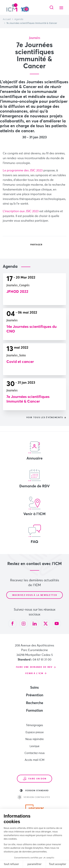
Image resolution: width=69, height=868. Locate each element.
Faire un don (34, 779)
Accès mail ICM (34, 760)
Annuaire (34, 451)
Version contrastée (34, 797)
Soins (34, 688)
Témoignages (34, 725)
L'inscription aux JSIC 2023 (21, 216)
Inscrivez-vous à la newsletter (35, 595)
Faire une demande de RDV (34, 667)
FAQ (35, 534)
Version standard (34, 790)
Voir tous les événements (45, 417)
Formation (34, 711)
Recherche (35, 703)
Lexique (34, 746)
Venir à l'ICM (34, 506)
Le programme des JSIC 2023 (23, 175)
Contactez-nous (35, 753)
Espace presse (35, 732)
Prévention (35, 695)
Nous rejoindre (34, 739)
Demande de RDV (34, 478)
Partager (34, 245)
